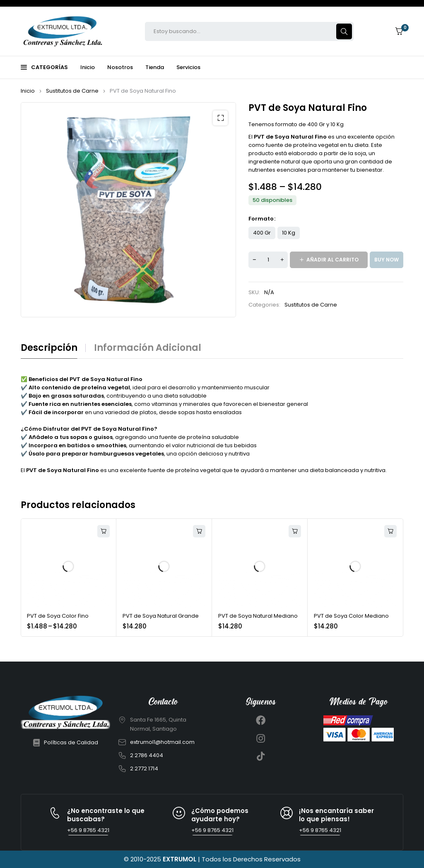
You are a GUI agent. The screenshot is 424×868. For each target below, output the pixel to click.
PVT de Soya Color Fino (58, 616)
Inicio (28, 91)
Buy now (387, 260)
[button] (220, 118)
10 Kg (289, 233)
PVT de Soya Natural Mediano (258, 616)
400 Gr (262, 233)
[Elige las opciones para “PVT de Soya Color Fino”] (104, 531)
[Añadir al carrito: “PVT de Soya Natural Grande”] (199, 531)
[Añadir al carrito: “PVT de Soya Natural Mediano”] (295, 531)
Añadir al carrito (332, 260)
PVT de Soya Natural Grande (161, 616)
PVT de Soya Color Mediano (351, 616)
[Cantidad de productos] (268, 260)
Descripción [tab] (49, 348)
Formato (261, 219)
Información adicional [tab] (148, 348)
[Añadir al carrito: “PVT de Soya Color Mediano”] (390, 531)
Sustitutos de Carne (72, 91)
